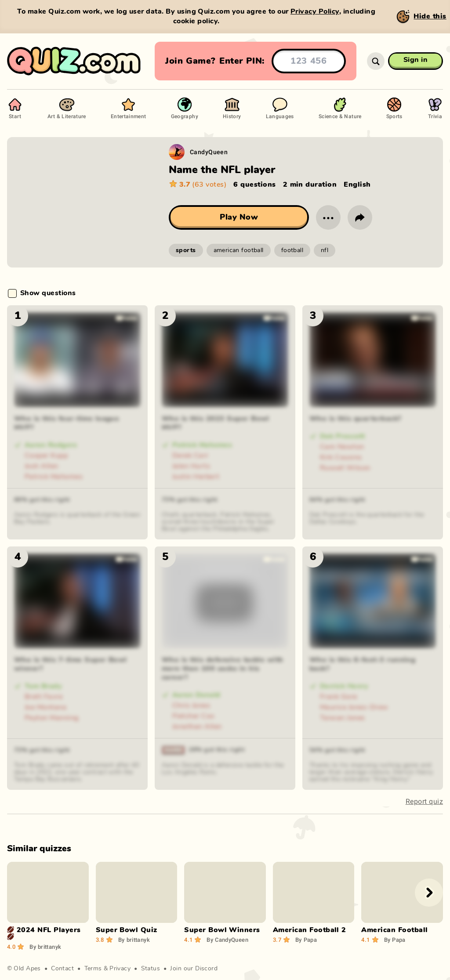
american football (239, 250)
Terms (93, 969)
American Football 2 (310, 930)
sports (186, 250)
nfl (325, 250)
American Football (394, 930)
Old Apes (27, 969)
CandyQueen (209, 152)
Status (151, 969)
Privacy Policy (315, 11)
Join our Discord (194, 969)
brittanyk (45, 947)
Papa (306, 940)
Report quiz (424, 801)
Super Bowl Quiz (127, 930)
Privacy (120, 969)
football (292, 250)
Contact (62, 969)
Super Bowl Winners (222, 930)
